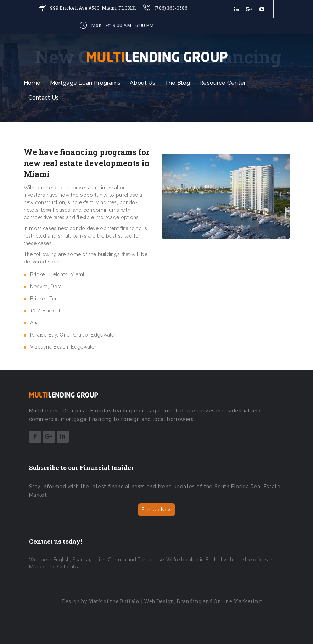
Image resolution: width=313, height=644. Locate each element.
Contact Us (44, 98)
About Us (142, 83)
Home (32, 83)
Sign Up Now (156, 510)
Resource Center (223, 83)
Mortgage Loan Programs (85, 83)
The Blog (177, 83)
